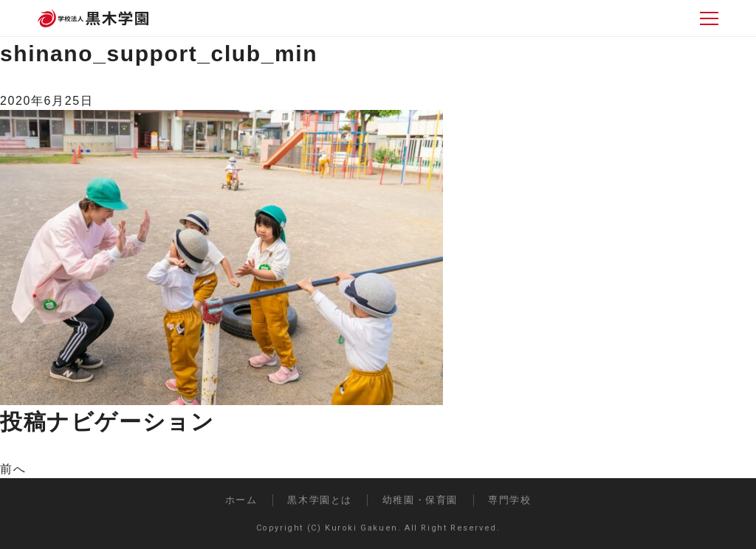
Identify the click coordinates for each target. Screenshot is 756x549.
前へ (13, 469)
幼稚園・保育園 (420, 500)
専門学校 (509, 500)
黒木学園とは (320, 500)
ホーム (241, 500)
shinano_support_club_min (159, 53)
